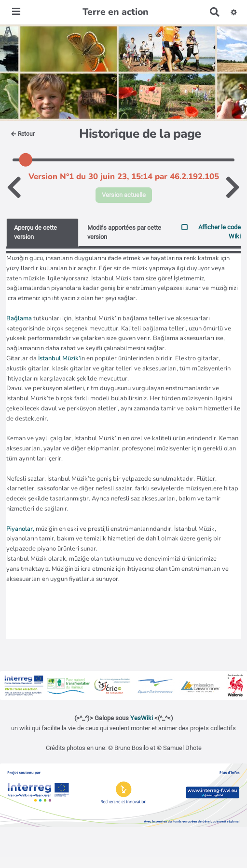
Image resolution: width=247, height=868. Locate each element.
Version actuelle (124, 195)
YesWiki (142, 718)
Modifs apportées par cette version (124, 232)
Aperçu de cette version (35, 232)
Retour (23, 134)
